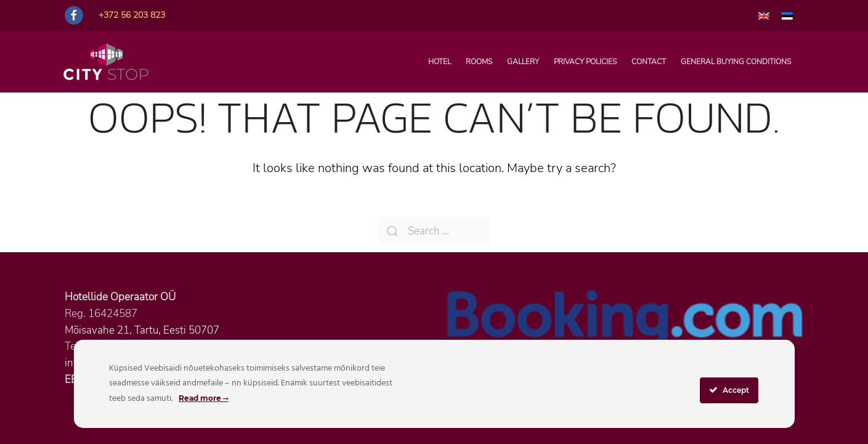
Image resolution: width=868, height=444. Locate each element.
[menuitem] (764, 15)
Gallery (523, 62)
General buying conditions (736, 62)
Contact (649, 62)
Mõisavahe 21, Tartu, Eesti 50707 (142, 330)
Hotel (440, 62)
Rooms (479, 62)
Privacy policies (585, 62)
